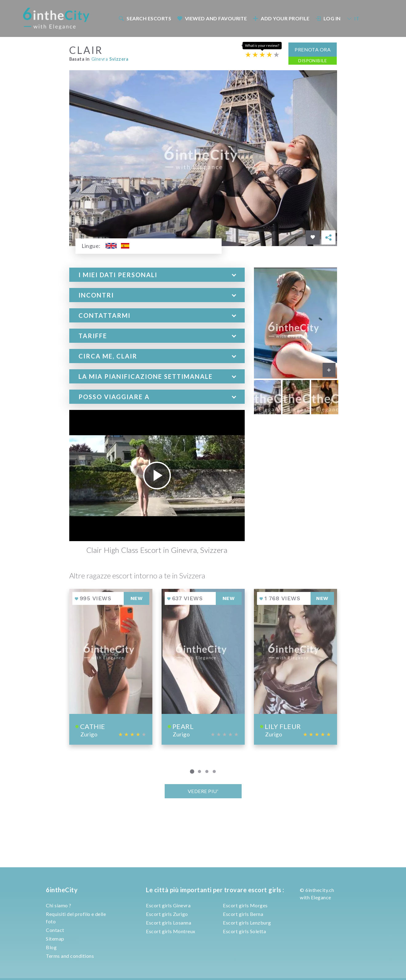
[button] (157, 275)
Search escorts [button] (145, 18)
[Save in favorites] (313, 237)
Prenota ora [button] (313, 49)
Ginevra (100, 59)
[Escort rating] (262, 55)
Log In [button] (328, 18)
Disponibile (313, 61)
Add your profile (281, 18)
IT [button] (353, 18)
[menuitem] (145, 18)
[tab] (157, 275)
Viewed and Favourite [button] (212, 18)
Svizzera (119, 59)
